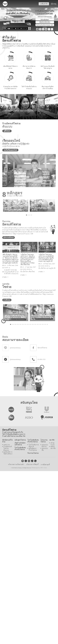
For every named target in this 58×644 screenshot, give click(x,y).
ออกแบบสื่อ (45, 449)
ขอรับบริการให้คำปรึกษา (8, 449)
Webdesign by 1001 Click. (39, 466)
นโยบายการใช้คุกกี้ (32, 463)
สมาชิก (52, 441)
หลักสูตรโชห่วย (20, 441)
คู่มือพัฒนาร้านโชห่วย (34, 449)
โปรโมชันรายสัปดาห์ (33, 446)
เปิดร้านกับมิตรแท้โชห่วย (20, 444)
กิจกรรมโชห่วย (33, 452)
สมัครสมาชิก (53, 447)
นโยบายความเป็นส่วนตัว (16, 463)
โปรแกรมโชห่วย (44, 442)
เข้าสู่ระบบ (53, 444)
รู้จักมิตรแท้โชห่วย (8, 441)
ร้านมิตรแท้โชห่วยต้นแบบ (8, 446)
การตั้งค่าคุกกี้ (44, 463)
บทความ (6, 444)
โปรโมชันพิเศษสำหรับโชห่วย (20, 448)
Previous (55, 118)
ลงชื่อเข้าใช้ (44, 4)
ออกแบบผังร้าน (45, 446)
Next (56, 118)
